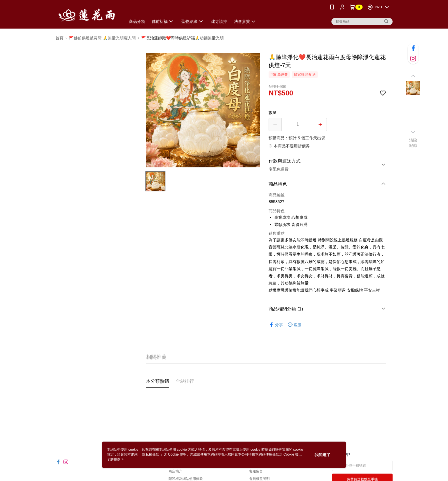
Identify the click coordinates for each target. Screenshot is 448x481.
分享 (276, 325)
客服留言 (256, 471)
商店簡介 (175, 471)
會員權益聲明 (259, 479)
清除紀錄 (413, 143)
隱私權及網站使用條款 (186, 479)
